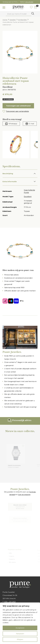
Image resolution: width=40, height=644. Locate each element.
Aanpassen (20, 634)
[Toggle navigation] (4, 8)
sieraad (12, 495)
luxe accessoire (24, 495)
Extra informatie (10, 182)
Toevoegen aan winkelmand (18, 106)
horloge (32, 492)
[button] (20, 111)
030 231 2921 (29, 2)
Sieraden (13, 20)
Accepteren (20, 628)
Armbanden (22, 20)
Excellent (28, 197)
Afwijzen (20, 639)
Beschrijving (8, 174)
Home (5, 20)
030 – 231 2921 (10, 602)
